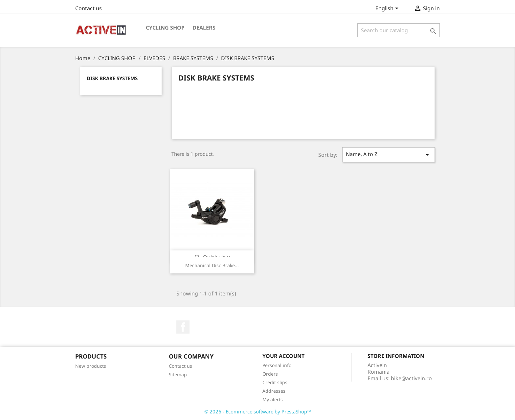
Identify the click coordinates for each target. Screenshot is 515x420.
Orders (270, 374)
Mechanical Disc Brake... (212, 265)
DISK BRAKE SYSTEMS (112, 78)
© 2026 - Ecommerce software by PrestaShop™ (258, 411)
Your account (283, 356)
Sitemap (178, 374)
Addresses (274, 391)
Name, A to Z (389, 155)
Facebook (183, 327)
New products (91, 366)
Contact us (89, 8)
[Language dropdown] (388, 9)
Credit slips (275, 382)
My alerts (273, 399)
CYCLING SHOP (165, 28)
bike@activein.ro (411, 378)
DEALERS (204, 28)
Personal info (277, 365)
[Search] (399, 30)
